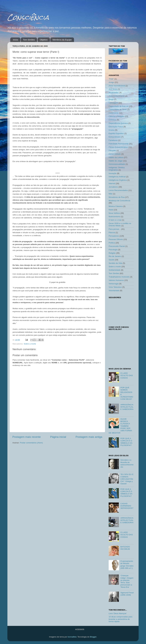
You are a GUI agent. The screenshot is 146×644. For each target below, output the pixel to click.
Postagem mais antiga (89, 437)
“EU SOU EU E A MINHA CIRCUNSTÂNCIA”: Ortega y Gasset (127, 479)
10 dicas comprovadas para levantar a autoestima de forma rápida (120, 619)
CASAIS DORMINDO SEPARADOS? (127, 506)
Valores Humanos (116, 280)
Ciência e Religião (116, 116)
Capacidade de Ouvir (118, 110)
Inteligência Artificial (117, 177)
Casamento (114, 113)
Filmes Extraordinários (118, 147)
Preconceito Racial (117, 246)
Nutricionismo (114, 217)
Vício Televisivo (115, 287)
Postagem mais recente (27, 437)
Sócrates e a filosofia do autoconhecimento (127, 463)
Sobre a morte (30, 344)
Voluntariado (114, 291)
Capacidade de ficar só (118, 106)
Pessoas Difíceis (116, 239)
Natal (111, 210)
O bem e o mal (115, 220)
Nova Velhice (114, 213)
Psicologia (113, 250)
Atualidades (114, 93)
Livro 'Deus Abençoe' (118, 613)
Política (112, 243)
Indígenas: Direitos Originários (117, 169)
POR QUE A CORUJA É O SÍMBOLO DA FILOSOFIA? (126, 442)
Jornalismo (113, 187)
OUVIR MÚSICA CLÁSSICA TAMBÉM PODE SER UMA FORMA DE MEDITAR (120, 426)
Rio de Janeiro (115, 256)
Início (16, 40)
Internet (112, 183)
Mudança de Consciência (119, 201)
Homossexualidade (117, 164)
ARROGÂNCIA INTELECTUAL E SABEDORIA (127, 407)
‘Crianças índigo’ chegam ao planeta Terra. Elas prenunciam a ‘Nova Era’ (127, 581)
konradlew (72, 637)
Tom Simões (29, 40)
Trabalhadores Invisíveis (119, 277)
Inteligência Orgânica (118, 180)
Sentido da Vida (115, 263)
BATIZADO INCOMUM (125, 548)
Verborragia (114, 284)
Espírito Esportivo (116, 133)
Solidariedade (115, 270)
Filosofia (112, 151)
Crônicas (112, 120)
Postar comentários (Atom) (31, 443)
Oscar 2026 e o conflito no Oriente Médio (120, 225)
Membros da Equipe (62, 40)
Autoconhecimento (117, 96)
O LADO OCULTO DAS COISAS (127, 375)
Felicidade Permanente (119, 144)
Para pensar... (115, 229)
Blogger (93, 637)
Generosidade (115, 154)
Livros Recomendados (118, 190)
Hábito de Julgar (116, 161)
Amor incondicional (117, 86)
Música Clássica (116, 206)
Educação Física (116, 127)
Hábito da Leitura (116, 157)
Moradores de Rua (117, 197)
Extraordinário (115, 137)
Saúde (111, 260)
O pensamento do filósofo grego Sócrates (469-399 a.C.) (127, 565)
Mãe (110, 194)
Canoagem (113, 103)
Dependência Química (118, 123)
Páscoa (112, 233)
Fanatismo (113, 140)
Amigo (111, 82)
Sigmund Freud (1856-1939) (127, 594)
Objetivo (44, 40)
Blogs (111, 99)
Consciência (28, 17)
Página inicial (58, 437)
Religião (112, 253)
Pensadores (114, 236)
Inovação (113, 173)
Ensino (112, 130)
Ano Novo (113, 89)
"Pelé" (111, 79)
